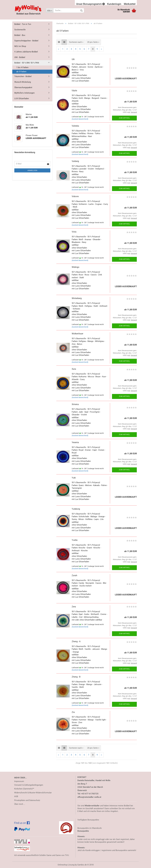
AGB (16, 796)
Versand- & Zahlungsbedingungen (29, 785)
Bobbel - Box (20, 35)
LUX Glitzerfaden (22, 98)
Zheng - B (76, 677)
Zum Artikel (124, 118)
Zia (73, 712)
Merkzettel (130, 4)
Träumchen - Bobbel (23, 76)
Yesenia (75, 442)
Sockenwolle (20, 30)
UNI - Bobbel (20, 57)
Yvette (75, 540)
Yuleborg (76, 509)
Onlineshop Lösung (66, 865)
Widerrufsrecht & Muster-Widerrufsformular (33, 793)
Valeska (75, 126)
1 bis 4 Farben (22, 67)
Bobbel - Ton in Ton (23, 24)
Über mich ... (20, 804)
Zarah (74, 575)
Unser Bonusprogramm (90, 4)
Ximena (75, 404)
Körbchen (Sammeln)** (24, 789)
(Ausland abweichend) (80, 119)
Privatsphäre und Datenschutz (27, 800)
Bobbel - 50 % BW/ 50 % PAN (27, 63)
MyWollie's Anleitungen (24, 93)
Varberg (75, 161)
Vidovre (75, 196)
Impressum (19, 781)
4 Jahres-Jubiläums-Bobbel (26, 52)
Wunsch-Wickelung (23, 82)
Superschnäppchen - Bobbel (26, 41)
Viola (74, 232)
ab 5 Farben (21, 72)
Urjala (74, 91)
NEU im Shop (20, 46)
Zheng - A (76, 641)
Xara (74, 369)
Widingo (75, 267)
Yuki (74, 478)
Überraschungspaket (23, 87)
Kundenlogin (114, 4)
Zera (74, 607)
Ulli (73, 59)
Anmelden (32, 170)
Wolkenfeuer (77, 334)
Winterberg (77, 298)
